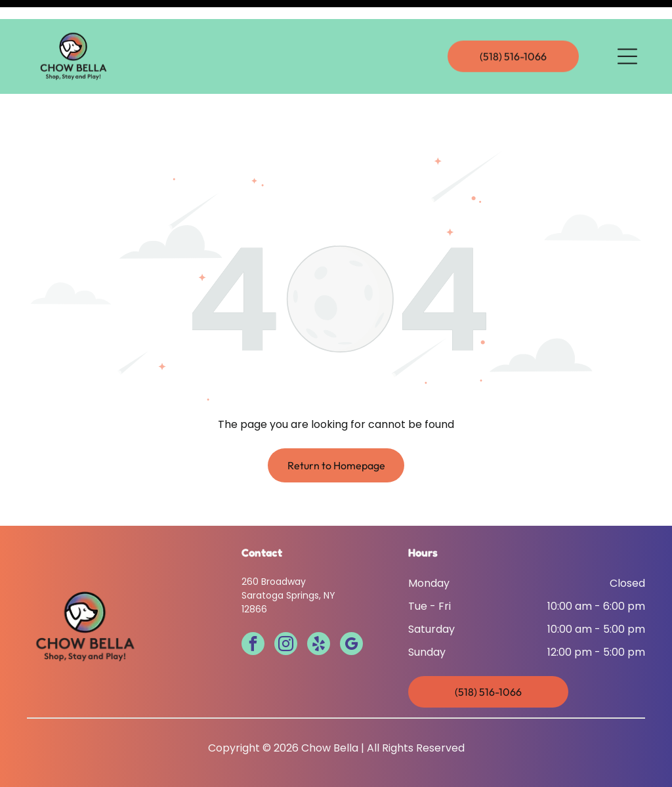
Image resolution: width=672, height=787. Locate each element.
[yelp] (319, 612)
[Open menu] (627, 37)
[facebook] (253, 612)
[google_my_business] (351, 612)
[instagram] (286, 612)
